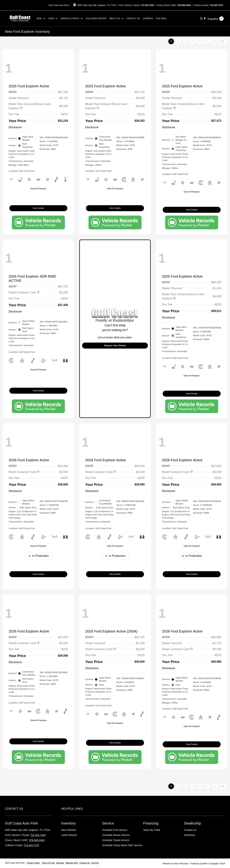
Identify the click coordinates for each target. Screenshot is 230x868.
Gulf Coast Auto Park (15, 863)
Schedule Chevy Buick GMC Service (122, 845)
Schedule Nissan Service (116, 835)
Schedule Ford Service (115, 830)
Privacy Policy (33, 863)
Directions (190, 835)
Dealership (193, 823)
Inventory (69, 823)
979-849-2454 (184, 5)
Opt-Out (95, 863)
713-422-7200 (147, 5)
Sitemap (60, 863)
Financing (151, 823)
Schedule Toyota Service (116, 840)
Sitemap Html (72, 863)
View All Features (38, 189)
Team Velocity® (181, 864)
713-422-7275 (216, 5)
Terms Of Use (48, 863)
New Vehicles (69, 830)
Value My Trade (152, 830)
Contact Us (190, 830)
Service (108, 823)
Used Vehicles (69, 835)
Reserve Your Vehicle (115, 346)
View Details (38, 208)
